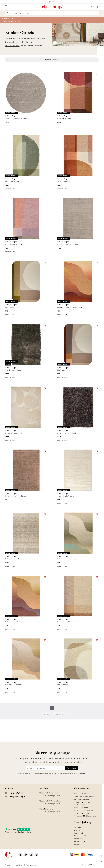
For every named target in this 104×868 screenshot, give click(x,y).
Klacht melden (80, 805)
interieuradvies (12, 46)
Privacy (8, 865)
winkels (24, 42)
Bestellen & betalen (82, 808)
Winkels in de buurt (82, 841)
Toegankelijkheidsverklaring (86, 816)
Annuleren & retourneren (84, 797)
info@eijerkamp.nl (15, 797)
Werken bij (78, 833)
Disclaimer (19, 865)
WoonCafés (79, 839)
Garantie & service (81, 799)
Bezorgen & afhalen (82, 794)
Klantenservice (82, 788)
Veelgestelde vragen (83, 813)
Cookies (77, 844)
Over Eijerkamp (82, 822)
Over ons (77, 828)
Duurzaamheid (80, 836)
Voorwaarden (31, 865)
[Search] (52, 13)
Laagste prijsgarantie (83, 802)
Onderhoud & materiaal (84, 810)
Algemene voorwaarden (76, 773)
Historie (77, 830)
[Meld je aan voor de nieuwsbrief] (45, 768)
